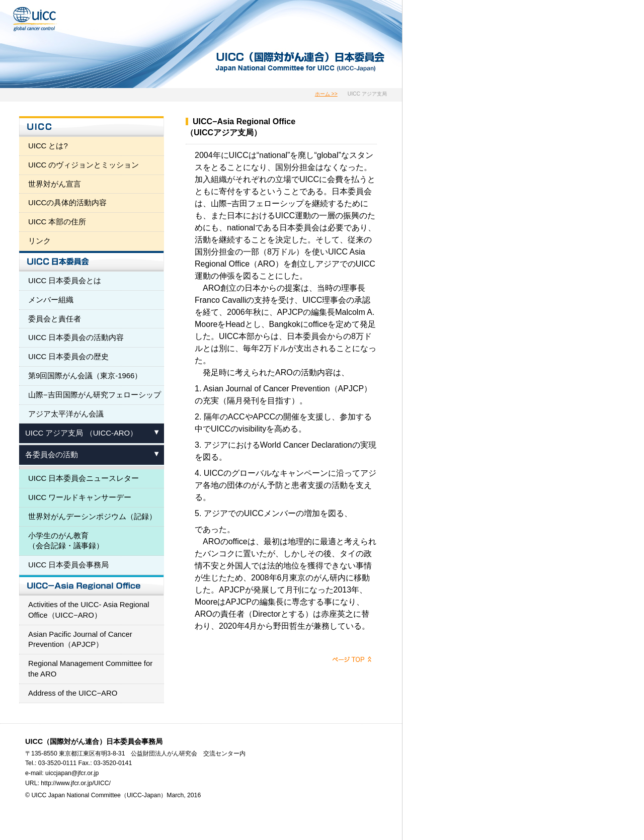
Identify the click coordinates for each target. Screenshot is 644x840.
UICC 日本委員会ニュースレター (84, 478)
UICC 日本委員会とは (65, 281)
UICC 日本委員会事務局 (69, 565)
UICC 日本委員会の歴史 (69, 357)
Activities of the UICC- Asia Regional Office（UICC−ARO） (89, 610)
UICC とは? (48, 146)
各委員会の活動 (52, 455)
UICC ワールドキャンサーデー (80, 497)
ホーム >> (326, 94)
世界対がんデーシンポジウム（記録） (92, 517)
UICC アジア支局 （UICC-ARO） (81, 433)
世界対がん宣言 (55, 184)
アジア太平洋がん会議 (66, 414)
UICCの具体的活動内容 (67, 203)
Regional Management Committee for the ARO (90, 669)
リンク (39, 241)
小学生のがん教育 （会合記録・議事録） (66, 541)
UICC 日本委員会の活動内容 (76, 338)
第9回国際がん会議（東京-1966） (85, 376)
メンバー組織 (51, 300)
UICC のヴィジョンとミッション (84, 165)
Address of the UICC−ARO (73, 693)
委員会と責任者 (55, 319)
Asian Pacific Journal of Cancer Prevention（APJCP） (80, 640)
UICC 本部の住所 (57, 222)
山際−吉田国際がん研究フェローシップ (95, 395)
